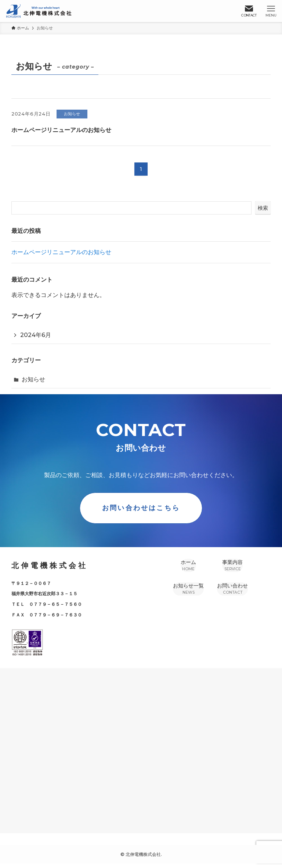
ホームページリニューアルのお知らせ (61, 252)
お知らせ (33, 379)
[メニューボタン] (271, 11)
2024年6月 (36, 335)
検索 (263, 208)
